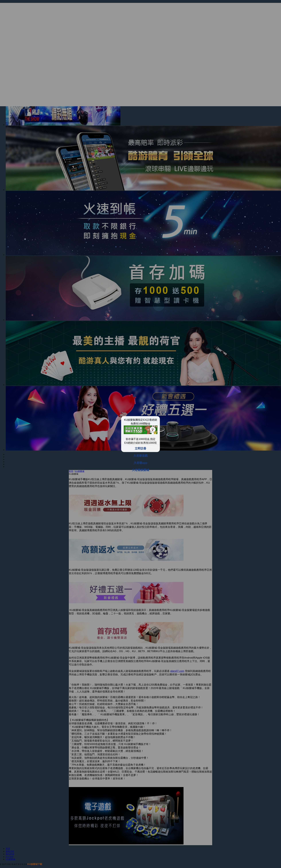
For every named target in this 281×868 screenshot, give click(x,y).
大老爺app (140, 463)
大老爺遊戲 (140, 456)
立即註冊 (140, 448)
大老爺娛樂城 (140, 470)
